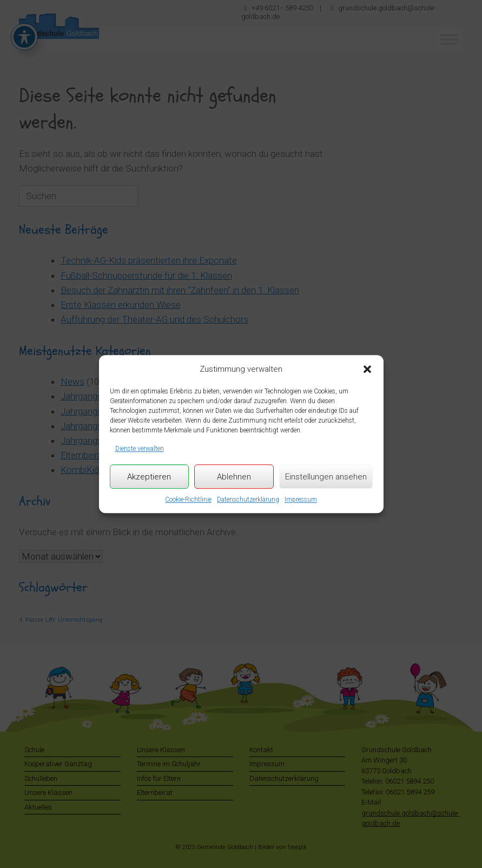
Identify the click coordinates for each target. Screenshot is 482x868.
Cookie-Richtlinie (188, 499)
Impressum (301, 499)
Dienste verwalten (140, 449)
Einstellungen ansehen (326, 477)
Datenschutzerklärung (248, 499)
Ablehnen (234, 477)
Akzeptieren (149, 477)
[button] (367, 370)
